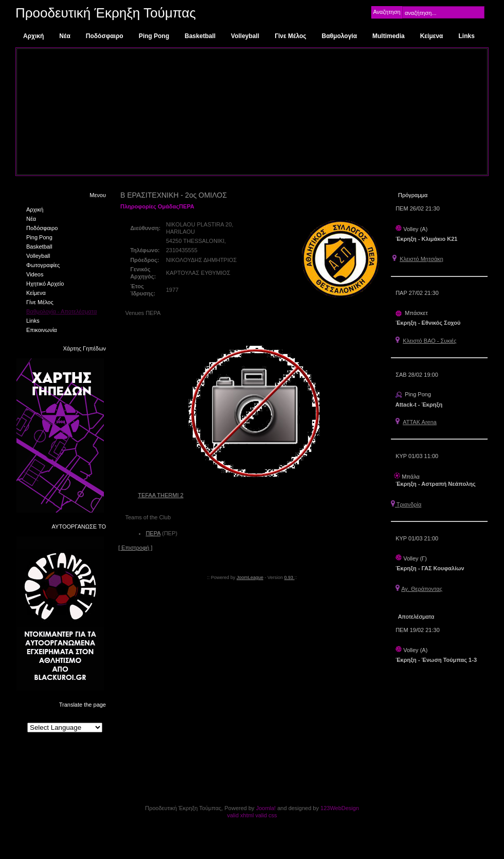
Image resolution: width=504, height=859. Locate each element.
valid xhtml (240, 815)
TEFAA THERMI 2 (160, 495)
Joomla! (266, 808)
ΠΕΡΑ (153, 533)
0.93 (290, 577)
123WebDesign (340, 808)
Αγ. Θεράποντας (422, 589)
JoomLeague (250, 577)
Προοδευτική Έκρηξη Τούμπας (106, 13)
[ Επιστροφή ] (135, 548)
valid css (266, 815)
